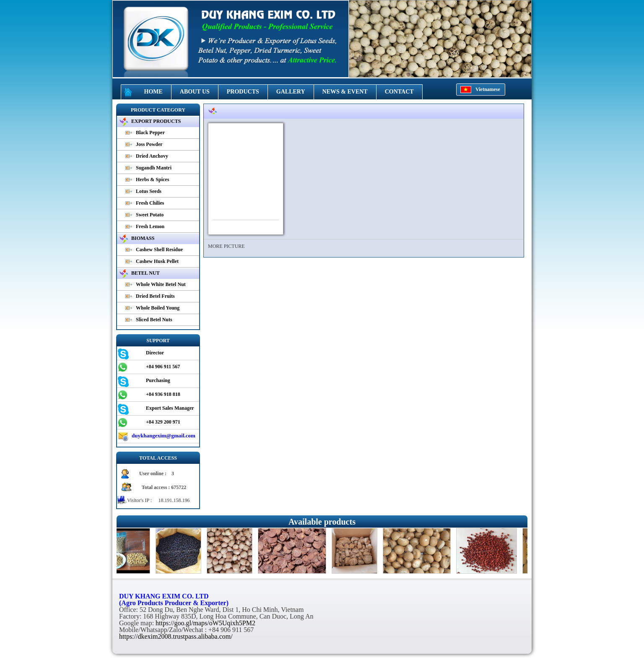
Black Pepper (150, 133)
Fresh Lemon (150, 226)
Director (155, 353)
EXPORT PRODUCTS (156, 121)
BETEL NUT (145, 273)
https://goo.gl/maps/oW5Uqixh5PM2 (205, 623)
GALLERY (291, 92)
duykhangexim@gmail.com (164, 436)
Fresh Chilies (150, 203)
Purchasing (158, 380)
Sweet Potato (150, 215)
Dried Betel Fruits (155, 296)
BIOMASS (143, 238)
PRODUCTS (243, 92)
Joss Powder (149, 144)
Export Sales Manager (170, 408)
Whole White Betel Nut (161, 284)
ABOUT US (195, 92)
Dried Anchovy (152, 156)
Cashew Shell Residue (159, 250)
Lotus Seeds (149, 191)
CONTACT (399, 92)
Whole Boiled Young (158, 308)
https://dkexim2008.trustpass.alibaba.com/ (176, 636)
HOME (153, 92)
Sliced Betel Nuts (154, 320)
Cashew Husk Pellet (157, 261)
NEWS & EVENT (345, 92)
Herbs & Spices (152, 179)
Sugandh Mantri (154, 168)
